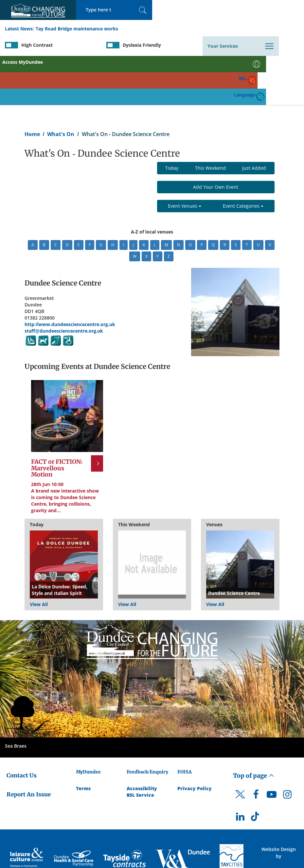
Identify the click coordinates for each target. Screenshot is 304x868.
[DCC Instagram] (287, 746)
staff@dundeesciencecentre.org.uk (64, 280)
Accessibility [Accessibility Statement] (142, 738)
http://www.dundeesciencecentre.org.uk (70, 274)
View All (39, 554)
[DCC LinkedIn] (240, 768)
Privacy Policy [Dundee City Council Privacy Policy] (195, 738)
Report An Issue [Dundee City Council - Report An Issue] (29, 744)
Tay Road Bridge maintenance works (77, 29)
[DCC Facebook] (256, 746)
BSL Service (140, 744)
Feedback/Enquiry (147, 721)
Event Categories (243, 156)
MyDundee (88, 721)
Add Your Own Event (216, 137)
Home (32, 84)
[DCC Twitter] (240, 750)
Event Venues (185, 156)
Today (172, 118)
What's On (61, 84)
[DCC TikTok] (256, 768)
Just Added (254, 118)
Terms (83, 738)
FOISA (185, 721)
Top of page (254, 725)
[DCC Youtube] (272, 746)
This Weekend (210, 118)
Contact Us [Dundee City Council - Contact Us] (22, 725)
